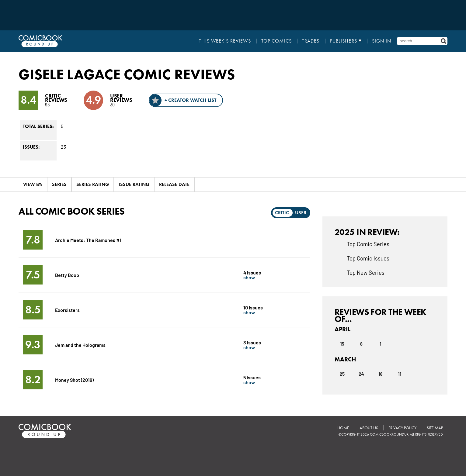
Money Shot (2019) (74, 379)
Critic (282, 213)
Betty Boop (67, 275)
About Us (369, 428)
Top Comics (276, 41)
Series (59, 184)
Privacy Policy (402, 428)
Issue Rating (134, 184)
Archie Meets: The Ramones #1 (88, 240)
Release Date (174, 184)
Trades (311, 41)
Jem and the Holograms (80, 345)
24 (361, 374)
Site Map (435, 428)
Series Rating (93, 184)
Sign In (382, 41)
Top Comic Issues (368, 258)
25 (342, 374)
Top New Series (366, 272)
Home (343, 428)
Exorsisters (67, 310)
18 (380, 374)
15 (342, 344)
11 (400, 374)
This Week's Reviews (225, 41)
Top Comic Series (368, 244)
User (301, 213)
